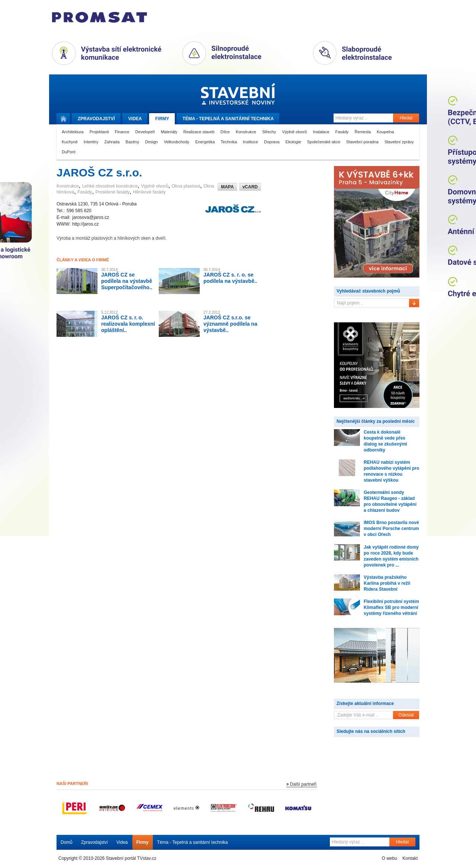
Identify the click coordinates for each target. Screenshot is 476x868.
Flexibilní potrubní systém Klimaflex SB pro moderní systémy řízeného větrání (391, 607)
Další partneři (303, 784)
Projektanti (99, 132)
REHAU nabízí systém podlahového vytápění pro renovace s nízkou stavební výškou (391, 471)
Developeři (145, 132)
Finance (122, 132)
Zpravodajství (94, 842)
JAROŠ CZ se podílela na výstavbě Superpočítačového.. (127, 281)
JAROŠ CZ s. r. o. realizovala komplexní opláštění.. (128, 324)
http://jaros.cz (85, 224)
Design (151, 142)
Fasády (342, 132)
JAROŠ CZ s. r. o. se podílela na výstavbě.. (230, 278)
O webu (389, 858)
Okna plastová (186, 186)
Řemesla (363, 132)
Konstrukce (246, 132)
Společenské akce (324, 142)
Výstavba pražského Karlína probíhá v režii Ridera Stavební (387, 583)
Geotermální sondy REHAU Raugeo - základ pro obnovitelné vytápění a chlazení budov (390, 501)
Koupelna (385, 132)
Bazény (133, 142)
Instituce (250, 142)
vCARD (250, 187)
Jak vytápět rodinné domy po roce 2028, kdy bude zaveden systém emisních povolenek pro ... (391, 556)
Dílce (225, 132)
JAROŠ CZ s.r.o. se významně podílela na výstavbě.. (230, 324)
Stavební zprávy (399, 142)
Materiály (169, 132)
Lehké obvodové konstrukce (110, 186)
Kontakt (410, 858)
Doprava (272, 142)
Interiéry (91, 142)
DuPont (69, 152)
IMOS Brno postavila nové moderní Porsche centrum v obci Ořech (391, 529)
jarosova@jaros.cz (91, 217)
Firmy (162, 119)
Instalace (321, 132)
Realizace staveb (199, 132)
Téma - (228, 119)
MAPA (227, 187)
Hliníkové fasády (149, 192)
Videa (135, 119)
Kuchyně (70, 142)
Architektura (73, 132)
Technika (229, 142)
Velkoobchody (177, 142)
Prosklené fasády (113, 192)
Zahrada (112, 142)
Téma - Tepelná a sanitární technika (192, 842)
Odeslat (406, 715)
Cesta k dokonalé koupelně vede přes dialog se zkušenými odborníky (385, 441)
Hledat (406, 118)
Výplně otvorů (294, 132)
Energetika (205, 142)
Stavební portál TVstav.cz (131, 858)
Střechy (269, 132)
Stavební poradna (362, 142)
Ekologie (293, 142)
